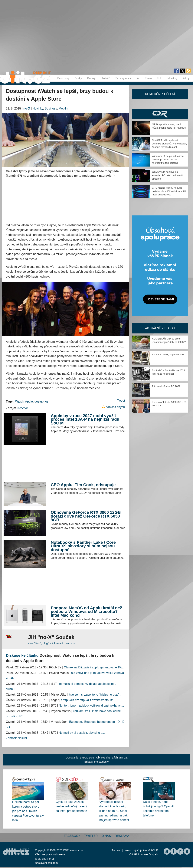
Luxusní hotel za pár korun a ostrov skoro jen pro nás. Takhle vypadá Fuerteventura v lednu (28, 811)
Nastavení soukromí (47, 863)
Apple (29, 402)
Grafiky (91, 78)
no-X (27, 108)
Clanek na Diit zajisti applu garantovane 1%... (94, 667)
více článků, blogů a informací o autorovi (52, 643)
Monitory (173, 78)
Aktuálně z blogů (160, 328)
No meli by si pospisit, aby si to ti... (82, 733)
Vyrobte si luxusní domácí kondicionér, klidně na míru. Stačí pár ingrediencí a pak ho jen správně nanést (114, 811)
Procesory (63, 78)
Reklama (122, 836)
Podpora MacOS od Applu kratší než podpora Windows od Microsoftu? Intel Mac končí (86, 612)
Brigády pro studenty (96, 762)
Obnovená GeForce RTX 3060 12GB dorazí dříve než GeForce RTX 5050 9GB (86, 516)
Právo (148, 78)
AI (138, 78)
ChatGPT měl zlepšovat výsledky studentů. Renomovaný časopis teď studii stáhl (170, 144)
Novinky (38, 108)
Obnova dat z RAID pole (80, 758)
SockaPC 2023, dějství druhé (168, 355)
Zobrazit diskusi (16, 738)
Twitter (91, 836)
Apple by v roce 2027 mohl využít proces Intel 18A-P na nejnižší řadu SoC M (85, 419)
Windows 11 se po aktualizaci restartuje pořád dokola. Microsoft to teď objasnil (168, 159)
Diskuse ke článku (22, 655)
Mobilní (64, 108)
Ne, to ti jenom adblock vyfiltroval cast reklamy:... (91, 706)
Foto (160, 78)
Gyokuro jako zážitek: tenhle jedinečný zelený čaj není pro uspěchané (71, 806)
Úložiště (106, 78)
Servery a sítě (123, 78)
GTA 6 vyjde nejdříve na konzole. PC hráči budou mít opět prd (167, 175)
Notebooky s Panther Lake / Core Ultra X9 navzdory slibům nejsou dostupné (83, 546)
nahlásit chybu (115, 407)
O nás (106, 836)
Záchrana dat (120, 758)
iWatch (19, 402)
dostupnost (42, 402)
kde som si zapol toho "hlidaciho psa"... (95, 695)
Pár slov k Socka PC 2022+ (167, 386)
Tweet (121, 401)
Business (51, 108)
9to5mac (23, 408)
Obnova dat (103, 758)
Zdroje (187, 78)
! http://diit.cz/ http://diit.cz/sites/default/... (88, 700)
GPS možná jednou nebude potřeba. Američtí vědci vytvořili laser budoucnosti (169, 191)
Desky (78, 78)
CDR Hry (160, 114)
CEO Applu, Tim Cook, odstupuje (83, 485)
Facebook (72, 836)
